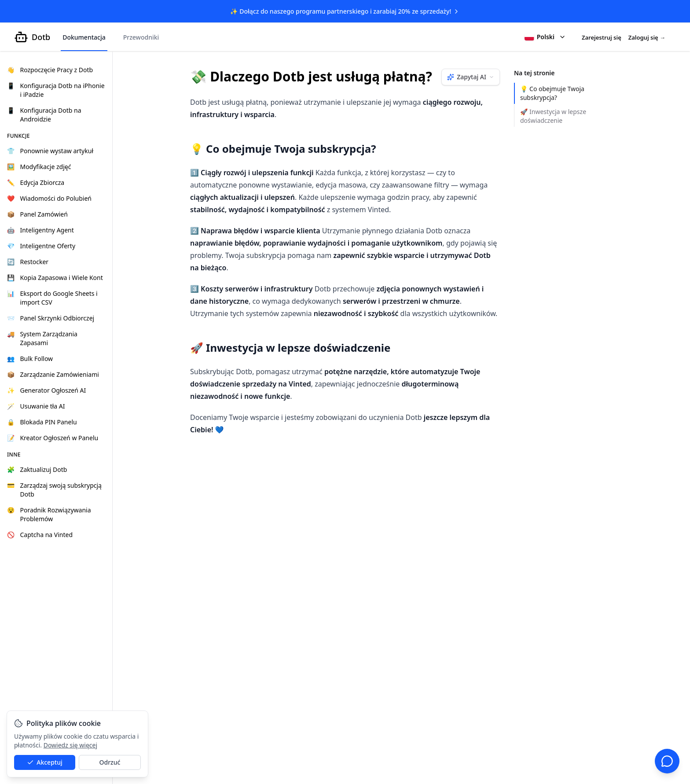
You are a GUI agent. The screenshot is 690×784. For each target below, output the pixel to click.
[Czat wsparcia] (667, 761)
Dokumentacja (84, 37)
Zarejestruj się (602, 37)
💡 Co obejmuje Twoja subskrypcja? (552, 93)
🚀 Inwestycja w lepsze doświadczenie (553, 116)
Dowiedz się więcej (70, 745)
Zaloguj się (647, 37)
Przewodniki (141, 37)
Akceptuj (45, 762)
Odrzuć (110, 762)
